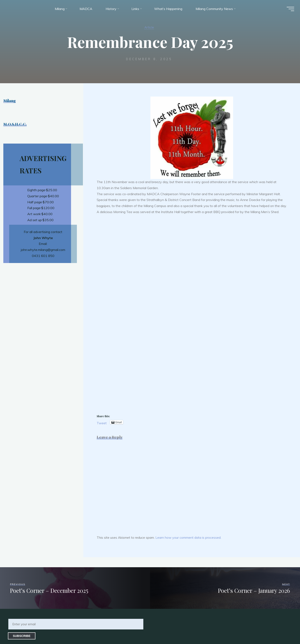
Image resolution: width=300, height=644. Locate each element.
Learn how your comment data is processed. (188, 537)
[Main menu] (288, 10)
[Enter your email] (76, 624)
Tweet (102, 422)
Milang (10, 101)
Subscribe (22, 636)
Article (149, 27)
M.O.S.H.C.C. (16, 124)
